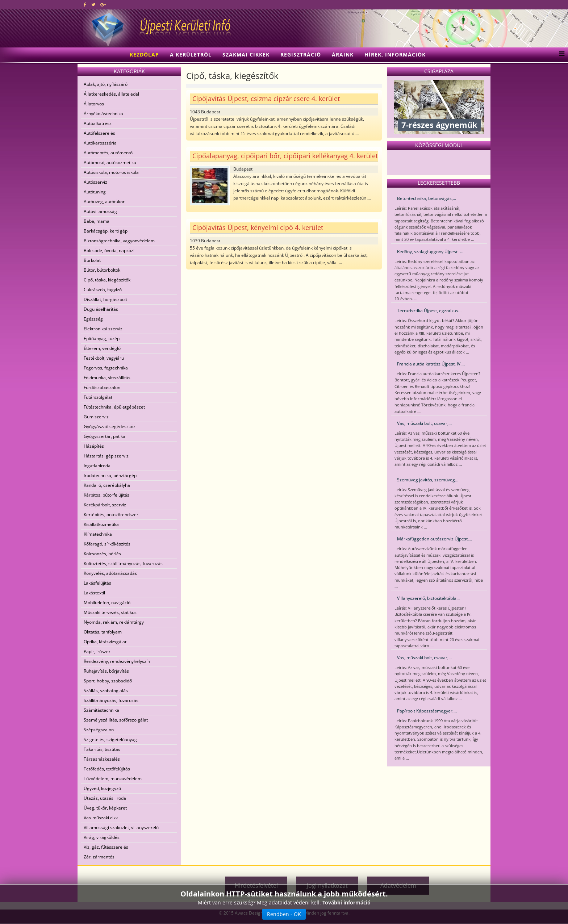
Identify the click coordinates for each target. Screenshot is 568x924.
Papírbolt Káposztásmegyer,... (427, 711)
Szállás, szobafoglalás (106, 691)
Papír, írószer (97, 651)
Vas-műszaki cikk (101, 818)
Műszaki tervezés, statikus (110, 612)
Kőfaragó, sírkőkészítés (107, 544)
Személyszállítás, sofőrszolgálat (116, 720)
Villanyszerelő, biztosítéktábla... (428, 598)
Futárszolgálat (98, 397)
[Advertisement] (166, 880)
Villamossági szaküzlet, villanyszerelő (121, 827)
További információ (346, 909)
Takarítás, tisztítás (102, 749)
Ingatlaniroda (97, 466)
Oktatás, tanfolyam (103, 632)
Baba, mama (97, 221)
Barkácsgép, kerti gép (106, 231)
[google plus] (103, 5)
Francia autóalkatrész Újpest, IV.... (431, 364)
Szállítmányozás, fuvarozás (111, 700)
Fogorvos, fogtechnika (106, 368)
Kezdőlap (144, 55)
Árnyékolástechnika (103, 114)
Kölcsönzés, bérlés (102, 554)
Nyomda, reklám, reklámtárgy (114, 622)
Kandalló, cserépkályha (107, 485)
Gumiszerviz (96, 417)
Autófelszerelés (99, 133)
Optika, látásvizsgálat (105, 642)
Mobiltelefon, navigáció (107, 603)
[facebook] (85, 5)
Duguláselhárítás (101, 309)
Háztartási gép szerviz (106, 456)
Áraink (343, 55)
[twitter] (93, 5)
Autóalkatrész (98, 123)
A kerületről (191, 55)
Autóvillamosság (100, 211)
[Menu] (560, 55)
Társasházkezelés (102, 759)
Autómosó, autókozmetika (110, 162)
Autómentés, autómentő (108, 153)
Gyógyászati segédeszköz (110, 427)
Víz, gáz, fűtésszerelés (106, 847)
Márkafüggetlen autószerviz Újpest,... (435, 539)
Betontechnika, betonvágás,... (427, 198)
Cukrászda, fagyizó (103, 290)
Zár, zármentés (99, 857)
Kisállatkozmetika (101, 524)
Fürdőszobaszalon (102, 387)
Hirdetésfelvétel (256, 886)
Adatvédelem (398, 886)
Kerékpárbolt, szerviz (105, 505)
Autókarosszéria (100, 143)
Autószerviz (95, 182)
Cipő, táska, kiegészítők (107, 280)
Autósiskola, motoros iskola (111, 172)
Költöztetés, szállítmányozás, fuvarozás (123, 563)
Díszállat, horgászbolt (105, 299)
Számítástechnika (101, 710)
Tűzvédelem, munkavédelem (113, 779)
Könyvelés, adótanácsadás (110, 573)
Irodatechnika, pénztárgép (110, 475)
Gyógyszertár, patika (105, 436)
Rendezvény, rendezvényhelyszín (117, 661)
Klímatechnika (98, 534)
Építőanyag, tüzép (102, 338)
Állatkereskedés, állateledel (111, 94)
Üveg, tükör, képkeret (105, 808)
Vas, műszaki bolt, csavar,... (424, 423)
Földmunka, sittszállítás (107, 378)
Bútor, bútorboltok (102, 270)
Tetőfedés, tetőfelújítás (107, 769)
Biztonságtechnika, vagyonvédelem (119, 241)
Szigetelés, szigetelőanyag (110, 739)
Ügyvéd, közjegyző (102, 788)
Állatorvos (94, 104)
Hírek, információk (395, 55)
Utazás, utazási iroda (105, 798)
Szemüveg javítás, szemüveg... (428, 480)
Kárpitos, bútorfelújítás (106, 495)
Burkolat (92, 260)
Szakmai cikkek (246, 55)
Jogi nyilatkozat (327, 886)
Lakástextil (94, 593)
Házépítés (94, 446)
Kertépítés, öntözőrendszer (111, 515)
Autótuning (95, 192)
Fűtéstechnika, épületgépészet (114, 407)
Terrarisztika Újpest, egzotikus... (429, 311)
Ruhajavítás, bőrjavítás (106, 671)
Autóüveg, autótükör (104, 202)
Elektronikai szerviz (103, 329)
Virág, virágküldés (102, 837)
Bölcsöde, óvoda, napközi (109, 250)
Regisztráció (301, 55)
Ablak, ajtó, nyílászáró (106, 84)
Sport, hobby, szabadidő (108, 681)
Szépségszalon (99, 730)
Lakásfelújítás (97, 583)
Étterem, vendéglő (102, 348)
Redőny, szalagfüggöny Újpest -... (430, 252)
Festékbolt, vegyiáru (104, 358)
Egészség (93, 319)
